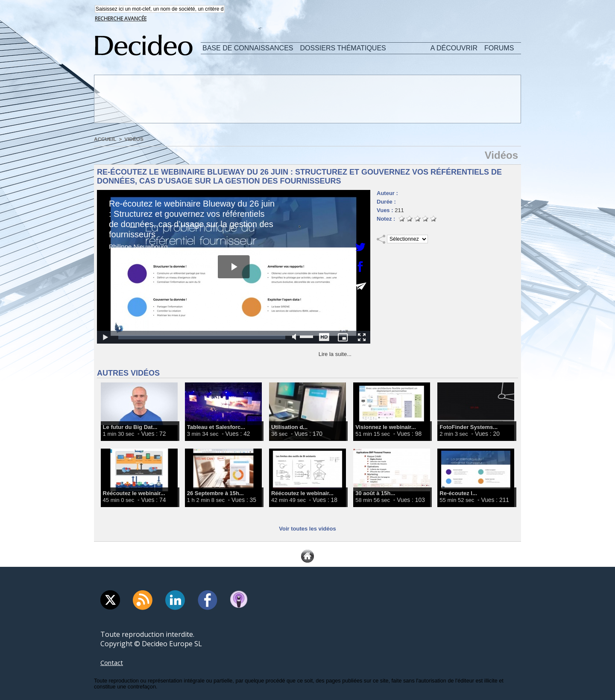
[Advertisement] (307, 99)
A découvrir (454, 49)
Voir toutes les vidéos (307, 529)
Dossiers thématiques (343, 49)
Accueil (104, 140)
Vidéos (132, 140)
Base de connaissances (248, 49)
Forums (499, 49)
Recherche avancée (121, 19)
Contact (113, 662)
